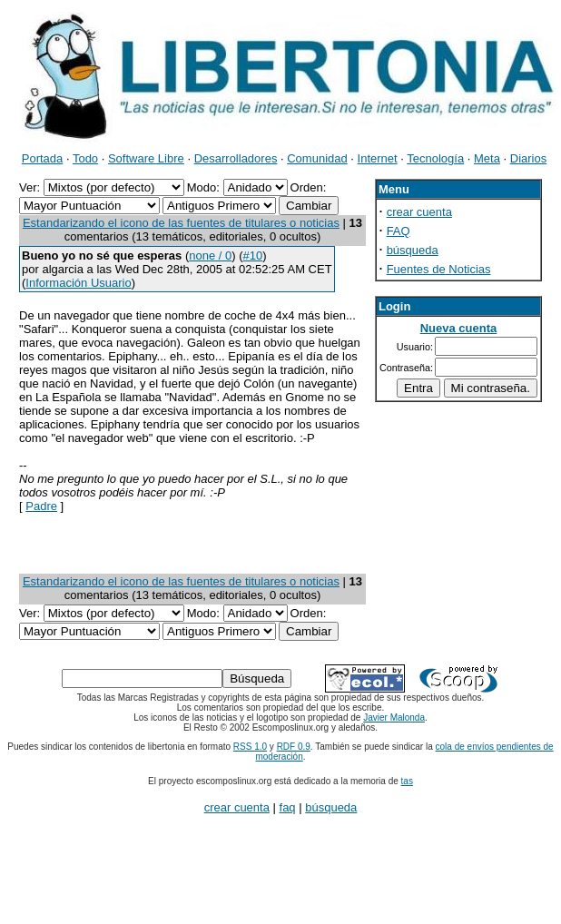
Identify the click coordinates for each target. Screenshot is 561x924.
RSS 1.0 (250, 747)
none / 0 (210, 256)
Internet (378, 158)
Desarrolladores (236, 158)
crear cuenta (419, 212)
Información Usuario (78, 283)
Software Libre (146, 158)
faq (288, 807)
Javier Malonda (394, 718)
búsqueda (413, 250)
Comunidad (317, 158)
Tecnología (435, 158)
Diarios (528, 158)
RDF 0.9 (294, 747)
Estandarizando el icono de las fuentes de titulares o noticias (181, 223)
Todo (85, 158)
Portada (43, 158)
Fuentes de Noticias (439, 269)
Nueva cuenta (459, 328)
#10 (253, 256)
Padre (41, 506)
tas (407, 781)
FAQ (399, 231)
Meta (487, 158)
